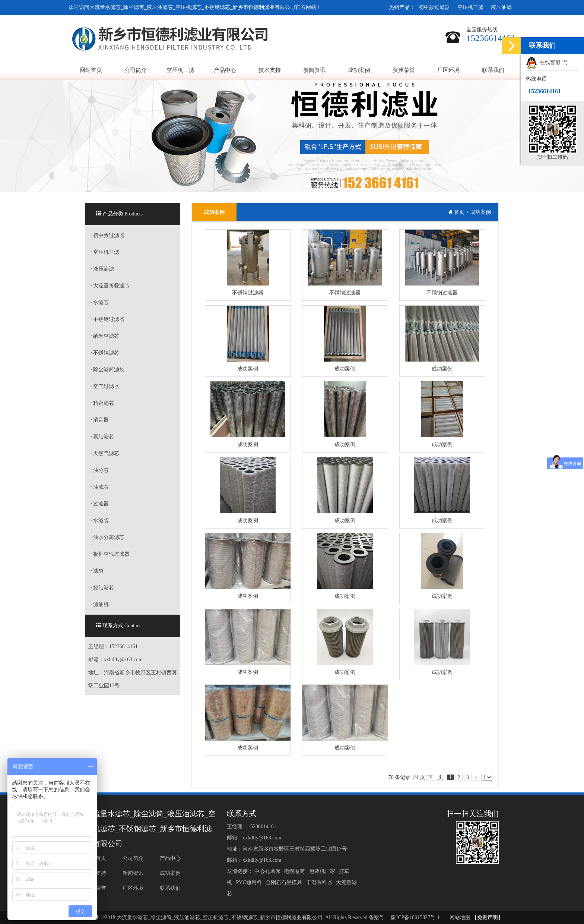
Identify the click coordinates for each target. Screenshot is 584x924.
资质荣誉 (404, 70)
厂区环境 (448, 70)
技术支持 (270, 70)
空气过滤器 (105, 386)
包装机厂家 (323, 871)
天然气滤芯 (105, 453)
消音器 (100, 420)
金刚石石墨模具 (285, 882)
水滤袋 (100, 521)
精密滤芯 (102, 403)
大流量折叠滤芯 (110, 286)
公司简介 (136, 70)
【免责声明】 (488, 917)
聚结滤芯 (102, 437)
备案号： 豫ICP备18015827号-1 (404, 917)
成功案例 (359, 70)
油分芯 (100, 470)
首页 (459, 212)
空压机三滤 (470, 7)
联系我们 (493, 70)
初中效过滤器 (434, 7)
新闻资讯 (314, 70)
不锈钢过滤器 (107, 319)
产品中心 (225, 70)
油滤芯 (100, 487)
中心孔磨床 (268, 871)
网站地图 (460, 917)
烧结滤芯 (102, 588)
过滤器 (100, 504)
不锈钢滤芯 (105, 353)
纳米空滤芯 (105, 336)
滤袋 (97, 571)
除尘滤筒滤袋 (107, 370)
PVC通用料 (250, 882)
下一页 (435, 777)
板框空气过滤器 (110, 554)
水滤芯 (100, 302)
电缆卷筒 (296, 871)
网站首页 (91, 70)
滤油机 (100, 604)
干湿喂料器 (320, 882)
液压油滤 (501, 7)
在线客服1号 (547, 63)
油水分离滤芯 (107, 537)
